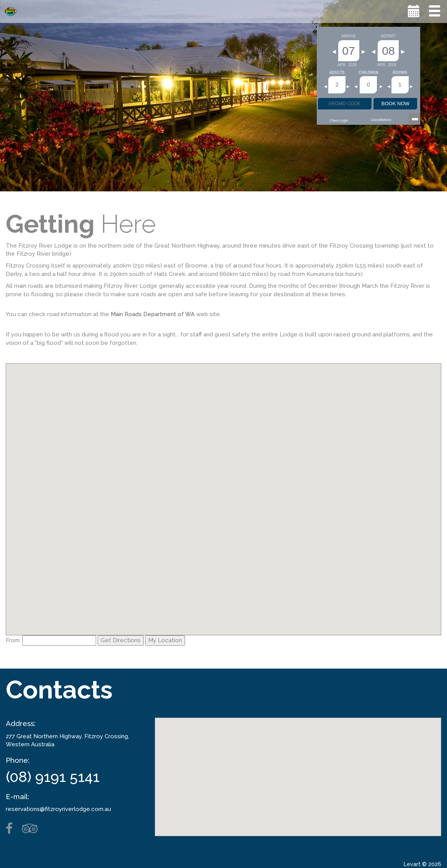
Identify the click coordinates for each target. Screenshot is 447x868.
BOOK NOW (395, 104)
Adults (337, 73)
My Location (165, 640)
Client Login (339, 121)
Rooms (400, 73)
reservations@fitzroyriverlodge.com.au (58, 809)
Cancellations (381, 120)
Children (368, 73)
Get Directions (121, 640)
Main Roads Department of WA (153, 314)
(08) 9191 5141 (53, 777)
